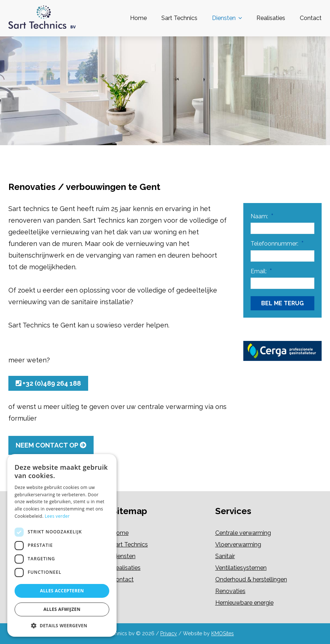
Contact (311, 18)
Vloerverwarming (238, 544)
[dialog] (62, 545)
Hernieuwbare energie (244, 603)
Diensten (224, 18)
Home (138, 18)
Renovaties (230, 591)
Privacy (169, 633)
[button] (62, 625)
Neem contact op (51, 445)
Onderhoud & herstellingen (251, 579)
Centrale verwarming (243, 533)
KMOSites (223, 633)
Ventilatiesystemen (241, 568)
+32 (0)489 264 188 (48, 383)
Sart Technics (179, 18)
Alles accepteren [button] (62, 591)
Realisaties (271, 18)
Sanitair (225, 556)
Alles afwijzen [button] (62, 609)
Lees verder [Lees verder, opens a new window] (57, 516)
